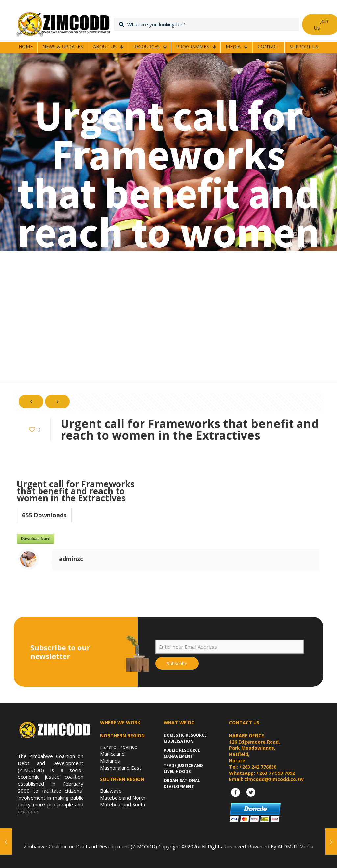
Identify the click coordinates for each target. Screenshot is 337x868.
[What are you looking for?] (207, 24)
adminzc (71, 559)
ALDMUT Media (296, 846)
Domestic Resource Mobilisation (185, 738)
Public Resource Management (182, 753)
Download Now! (36, 539)
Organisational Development (182, 784)
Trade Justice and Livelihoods (183, 768)
